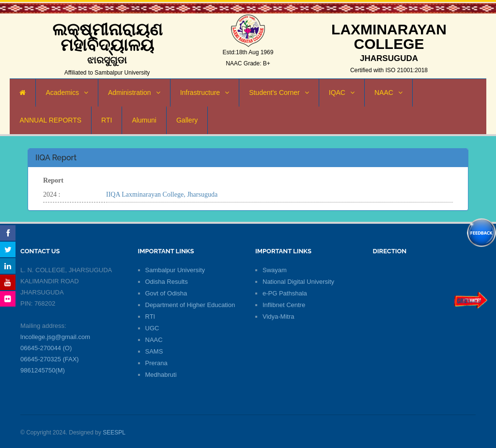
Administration (134, 93)
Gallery (187, 120)
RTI (107, 120)
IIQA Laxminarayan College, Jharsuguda (162, 194)
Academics (67, 93)
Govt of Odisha (166, 293)
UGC (152, 328)
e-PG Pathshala (285, 293)
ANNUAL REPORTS (50, 120)
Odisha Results (167, 282)
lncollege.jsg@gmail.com (55, 337)
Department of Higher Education (190, 305)
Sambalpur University (175, 270)
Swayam (275, 270)
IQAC (342, 93)
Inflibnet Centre (284, 305)
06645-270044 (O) (46, 348)
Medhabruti (161, 375)
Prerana (156, 363)
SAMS (154, 351)
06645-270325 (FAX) (50, 359)
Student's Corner (279, 93)
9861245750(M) (43, 370)
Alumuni (144, 120)
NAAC (388, 93)
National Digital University (298, 282)
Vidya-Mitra (279, 317)
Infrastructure (205, 93)
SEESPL (114, 433)
